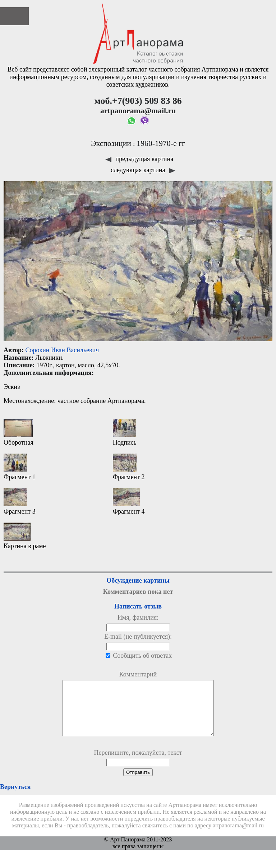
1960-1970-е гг (161, 143)
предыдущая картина (139, 159)
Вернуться (15, 798)
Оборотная (19, 433)
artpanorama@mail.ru (238, 836)
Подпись (125, 433)
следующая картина (143, 170)
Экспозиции (111, 143)
